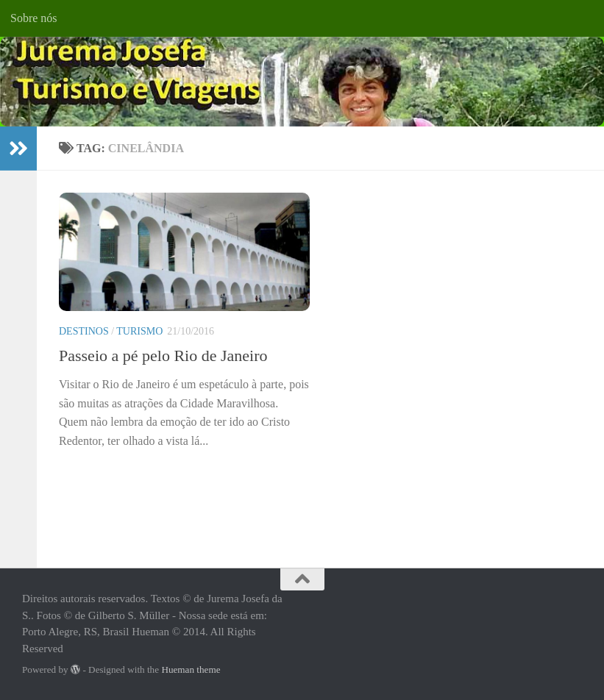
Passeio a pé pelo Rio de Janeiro (163, 356)
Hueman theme (191, 669)
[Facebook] (545, 604)
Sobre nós (34, 18)
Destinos (84, 331)
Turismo (139, 331)
